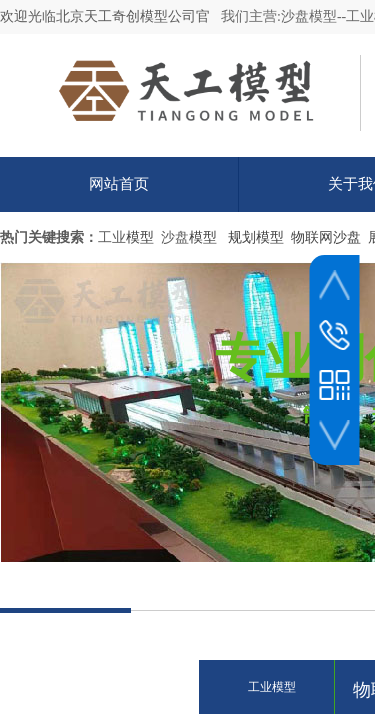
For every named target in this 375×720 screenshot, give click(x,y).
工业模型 (272, 687)
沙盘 (175, 237)
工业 (112, 237)
